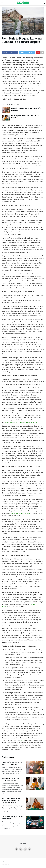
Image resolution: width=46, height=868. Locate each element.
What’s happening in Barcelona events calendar (21, 423)
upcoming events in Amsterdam (20, 514)
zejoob (23, 3)
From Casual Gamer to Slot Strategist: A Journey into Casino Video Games (11, 801)
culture (22, 741)
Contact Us (5, 862)
